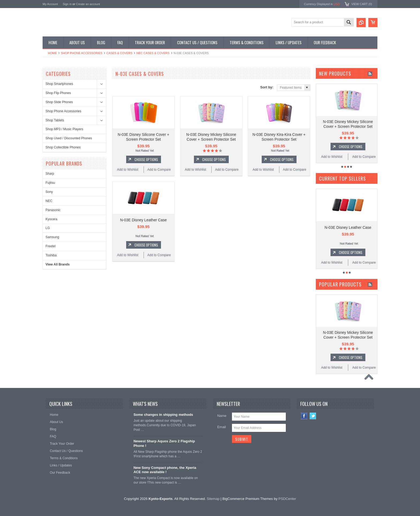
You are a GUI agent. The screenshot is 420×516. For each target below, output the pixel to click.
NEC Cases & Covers (153, 53)
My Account (50, 4)
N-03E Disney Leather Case (143, 220)
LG (48, 228)
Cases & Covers (119, 53)
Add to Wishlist (128, 170)
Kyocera (51, 219)
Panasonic (53, 210)
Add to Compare (159, 170)
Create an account (88, 4)
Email (222, 427)
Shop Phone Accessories (82, 53)
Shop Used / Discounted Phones (69, 138)
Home (52, 53)
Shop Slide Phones (59, 102)
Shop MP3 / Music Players (64, 129)
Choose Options (146, 159)
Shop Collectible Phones (63, 147)
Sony (49, 192)
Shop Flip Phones (58, 93)
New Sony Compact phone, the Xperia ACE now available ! (165, 470)
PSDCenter (287, 499)
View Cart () (362, 4)
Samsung (52, 237)
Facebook (304, 416)
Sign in (67, 4)
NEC (49, 201)
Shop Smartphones (59, 84)
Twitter (313, 416)
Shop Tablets (55, 120)
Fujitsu (50, 183)
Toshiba (51, 255)
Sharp (50, 174)
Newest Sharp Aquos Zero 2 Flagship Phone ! (164, 443)
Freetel (50, 246)
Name (222, 416)
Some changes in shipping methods (163, 415)
